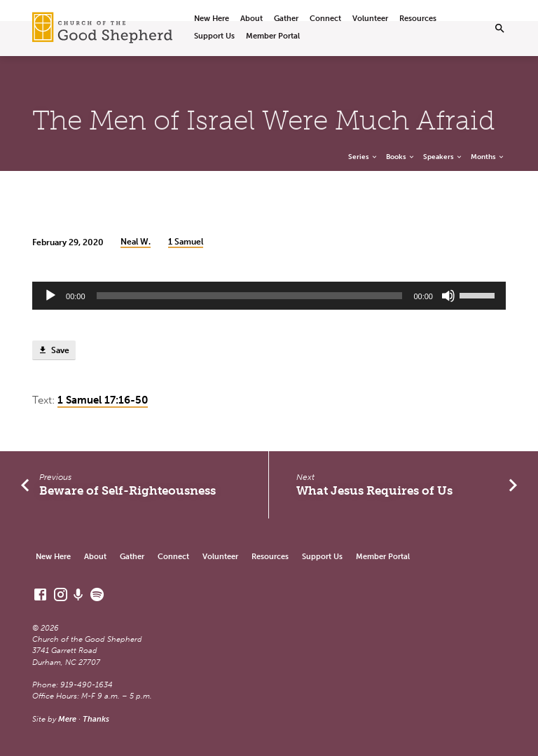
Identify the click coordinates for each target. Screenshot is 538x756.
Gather (286, 19)
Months (488, 157)
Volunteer (370, 19)
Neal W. (136, 242)
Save (54, 351)
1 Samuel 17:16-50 (103, 400)
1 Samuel (186, 242)
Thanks (96, 719)
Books (401, 157)
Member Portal (273, 36)
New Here (212, 19)
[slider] (250, 296)
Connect (325, 19)
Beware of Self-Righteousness (127, 490)
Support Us (214, 36)
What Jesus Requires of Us (374, 490)
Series (363, 157)
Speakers (443, 157)
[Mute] (448, 296)
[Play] (50, 296)
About (251, 19)
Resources (418, 19)
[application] (269, 296)
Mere (67, 719)
